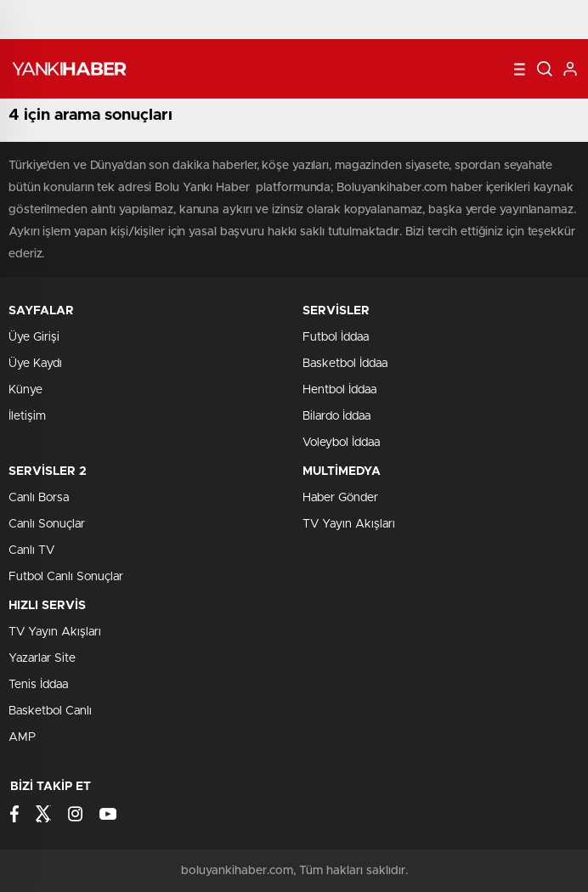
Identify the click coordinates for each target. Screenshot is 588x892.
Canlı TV (31, 550)
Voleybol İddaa (341, 443)
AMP (22, 737)
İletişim (27, 416)
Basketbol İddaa (345, 364)
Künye (25, 390)
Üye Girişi (34, 337)
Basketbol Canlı (50, 711)
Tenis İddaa (38, 685)
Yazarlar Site (42, 658)
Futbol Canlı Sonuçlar (66, 577)
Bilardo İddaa (336, 416)
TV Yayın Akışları (349, 524)
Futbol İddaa (336, 337)
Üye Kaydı (35, 364)
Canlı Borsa (39, 498)
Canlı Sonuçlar (47, 524)
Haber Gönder (340, 498)
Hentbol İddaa (339, 390)
